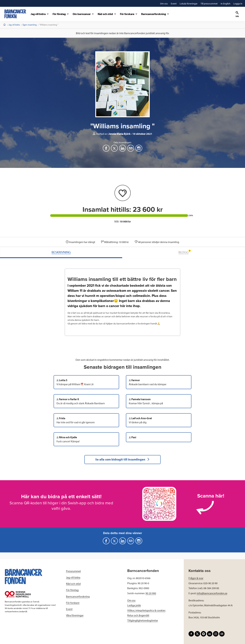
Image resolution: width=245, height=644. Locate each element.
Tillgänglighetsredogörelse (143, 620)
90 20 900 (151, 593)
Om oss (131, 600)
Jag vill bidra (14, 25)
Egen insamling (30, 25)
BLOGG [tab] (185, 252)
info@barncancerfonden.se (212, 593)
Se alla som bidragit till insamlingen (122, 459)
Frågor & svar (196, 578)
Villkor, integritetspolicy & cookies (146, 610)
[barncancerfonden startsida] (15, 14)
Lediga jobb (134, 605)
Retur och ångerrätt (138, 615)
